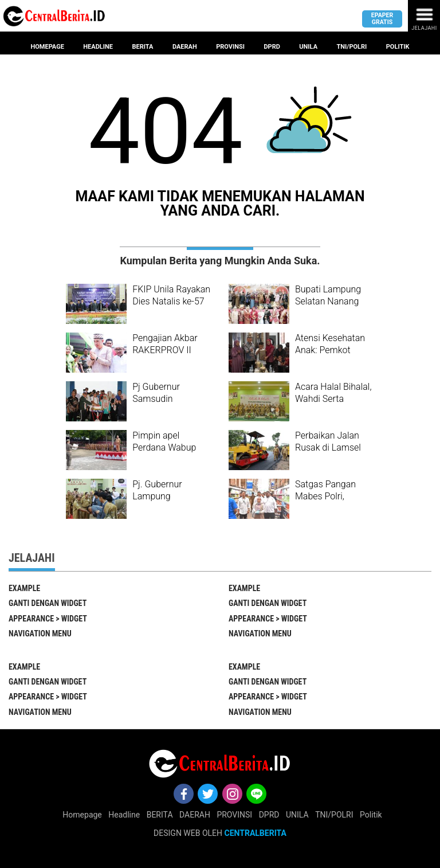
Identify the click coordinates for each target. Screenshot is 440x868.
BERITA (160, 815)
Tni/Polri (352, 47)
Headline (98, 47)
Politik (398, 47)
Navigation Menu (40, 634)
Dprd (272, 47)
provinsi (230, 47)
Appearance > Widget (48, 619)
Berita (142, 47)
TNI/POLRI (334, 815)
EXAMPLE (24, 588)
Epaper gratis (382, 18)
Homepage (47, 47)
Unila (308, 47)
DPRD (269, 815)
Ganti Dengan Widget (48, 603)
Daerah (185, 47)
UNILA (297, 815)
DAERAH (195, 815)
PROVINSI (234, 815)
